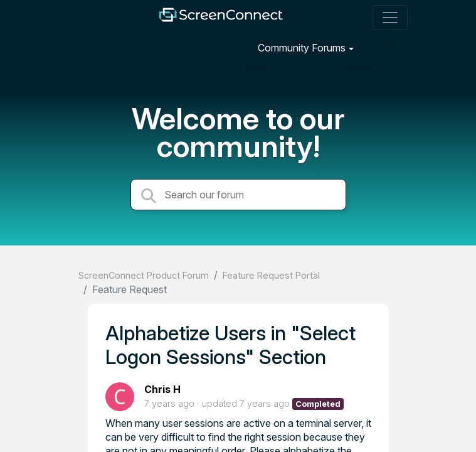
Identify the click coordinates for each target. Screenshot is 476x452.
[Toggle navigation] (390, 18)
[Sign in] (388, 47)
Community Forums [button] (302, 48)
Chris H (162, 389)
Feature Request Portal (271, 275)
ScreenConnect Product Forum (144, 275)
